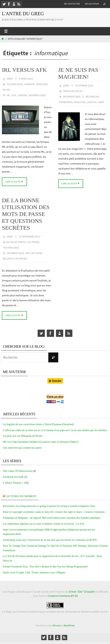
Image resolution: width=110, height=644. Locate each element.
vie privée (21, 259)
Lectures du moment (21, 496)
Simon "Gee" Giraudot (81, 592)
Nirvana (57, 625)
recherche (92, 97)
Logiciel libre (95, 102)
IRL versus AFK (24, 70)
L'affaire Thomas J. (13, 483)
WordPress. (69, 625)
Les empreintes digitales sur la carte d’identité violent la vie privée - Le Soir (44, 524)
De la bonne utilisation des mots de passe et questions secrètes (26, 214)
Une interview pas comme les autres (22, 448)
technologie (15, 84)
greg (10, 79)
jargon (22, 95)
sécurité (8, 259)
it (83, 97)
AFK (14, 95)
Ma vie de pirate (16, 242)
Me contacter (72, 4)
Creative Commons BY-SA (63, 596)
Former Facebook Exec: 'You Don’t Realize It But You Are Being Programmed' (45, 567)
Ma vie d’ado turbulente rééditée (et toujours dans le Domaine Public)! (41, 442)
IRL (8, 95)
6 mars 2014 (26, 79)
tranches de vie (73, 91)
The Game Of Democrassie (17, 471)
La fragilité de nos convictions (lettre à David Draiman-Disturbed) (38, 424)
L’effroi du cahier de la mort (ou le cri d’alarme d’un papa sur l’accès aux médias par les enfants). (55, 430)
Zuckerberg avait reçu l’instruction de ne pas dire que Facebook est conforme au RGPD (50, 540)
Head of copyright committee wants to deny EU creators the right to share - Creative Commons (54, 512)
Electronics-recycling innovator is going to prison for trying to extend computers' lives (49, 506)
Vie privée (33, 242)
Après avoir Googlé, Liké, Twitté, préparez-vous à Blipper (34, 572)
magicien (80, 102)
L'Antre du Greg (23, 14)
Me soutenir (92, 4)
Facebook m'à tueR (13, 477)
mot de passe (34, 253)
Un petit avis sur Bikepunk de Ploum (23, 436)
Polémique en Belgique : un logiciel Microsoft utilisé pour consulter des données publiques (52, 518)
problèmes (66, 102)
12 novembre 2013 (30, 237)
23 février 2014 (84, 85)
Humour (29, 84)
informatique (37, 95)
